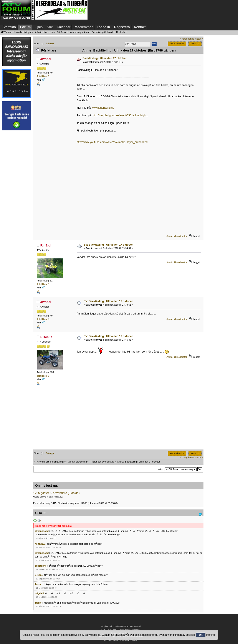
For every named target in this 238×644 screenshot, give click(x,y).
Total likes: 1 (43, 284)
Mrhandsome (42, 531)
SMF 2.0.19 (106, 630)
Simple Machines (132, 630)
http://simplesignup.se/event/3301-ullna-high (119, 115)
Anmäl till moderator (177, 236)
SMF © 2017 (118, 630)
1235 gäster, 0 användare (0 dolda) (56, 493)
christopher (41, 566)
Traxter (39, 584)
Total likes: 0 (43, 76)
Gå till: (161, 469)
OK (201, 635)
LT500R (46, 337)
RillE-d (45, 245)
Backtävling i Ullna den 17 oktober (105, 58)
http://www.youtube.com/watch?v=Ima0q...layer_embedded (112, 142)
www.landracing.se (103, 108)
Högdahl (39, 593)
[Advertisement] (17, 198)
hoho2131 (40, 544)
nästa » (199, 39)
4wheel (46, 59)
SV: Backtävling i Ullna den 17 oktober (108, 245)
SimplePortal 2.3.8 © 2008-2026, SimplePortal (121, 626)
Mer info (211, 635)
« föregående (187, 39)
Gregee (39, 575)
